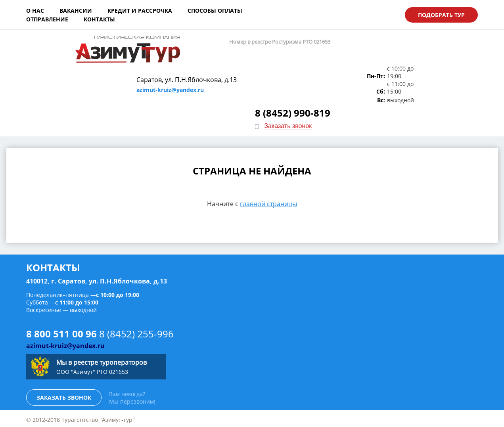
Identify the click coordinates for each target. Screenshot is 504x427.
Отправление (279, 14)
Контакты (331, 14)
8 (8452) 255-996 (136, 277)
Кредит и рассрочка (140, 14)
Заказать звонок (436, 62)
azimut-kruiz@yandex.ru (197, 59)
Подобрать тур (441, 14)
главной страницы (268, 147)
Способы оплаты (215, 14)
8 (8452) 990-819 (441, 49)
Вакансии (76, 14)
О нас (35, 14)
